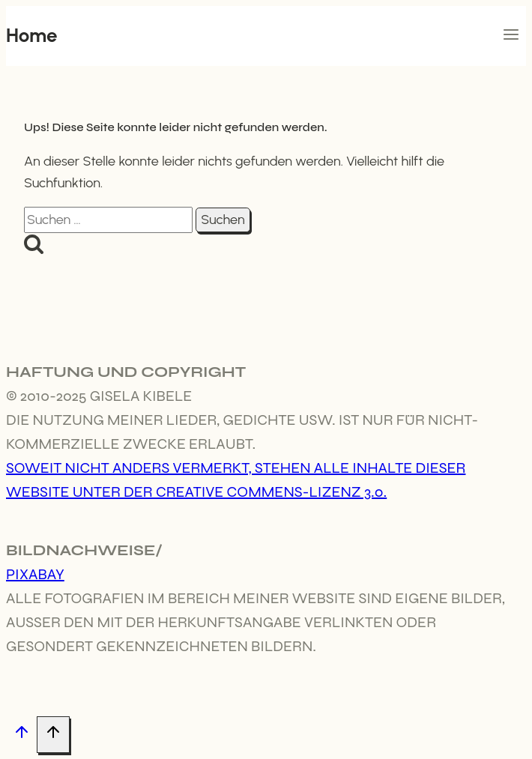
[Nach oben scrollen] (21, 735)
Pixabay (35, 574)
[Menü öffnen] (511, 36)
